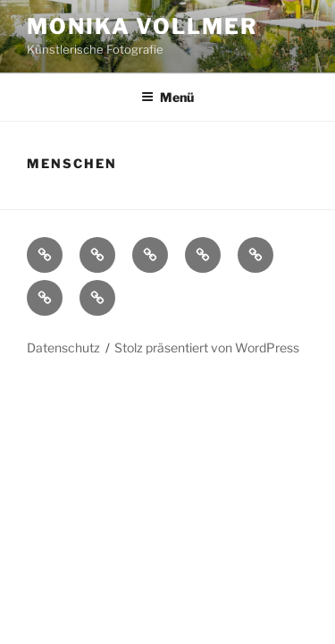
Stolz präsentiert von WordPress (207, 347)
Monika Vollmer (142, 26)
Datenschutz (63, 347)
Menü (167, 97)
